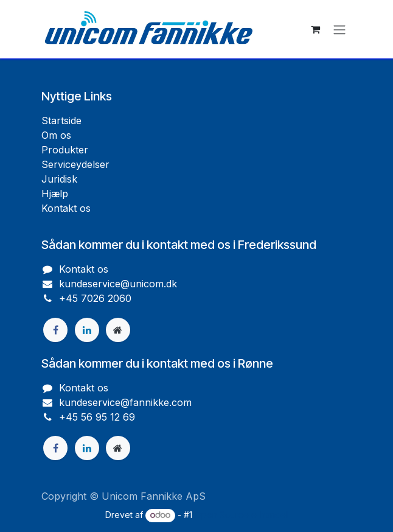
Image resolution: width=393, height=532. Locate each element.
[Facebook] (55, 330)
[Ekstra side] (118, 330)
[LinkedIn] (87, 330)
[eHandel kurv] (315, 29)
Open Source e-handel (241, 515)
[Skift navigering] (339, 29)
